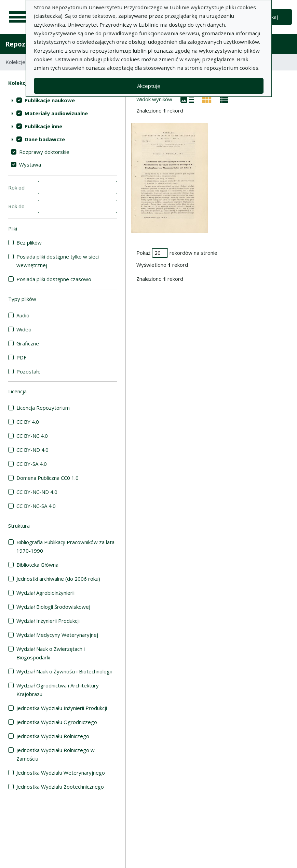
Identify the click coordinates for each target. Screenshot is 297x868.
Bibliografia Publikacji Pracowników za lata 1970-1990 (65, 546)
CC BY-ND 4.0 (32, 450)
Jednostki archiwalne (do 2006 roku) (58, 579)
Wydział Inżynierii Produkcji (48, 621)
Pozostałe (29, 371)
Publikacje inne (43, 126)
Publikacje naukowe (50, 100)
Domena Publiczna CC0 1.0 (48, 478)
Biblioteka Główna (37, 565)
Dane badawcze (45, 139)
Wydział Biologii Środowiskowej (53, 607)
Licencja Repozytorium (43, 408)
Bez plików (29, 242)
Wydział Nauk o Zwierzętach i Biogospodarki (51, 653)
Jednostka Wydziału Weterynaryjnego (61, 773)
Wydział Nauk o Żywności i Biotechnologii (64, 671)
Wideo (24, 329)
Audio (23, 315)
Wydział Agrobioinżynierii (45, 593)
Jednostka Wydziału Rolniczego (53, 736)
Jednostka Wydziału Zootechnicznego (60, 787)
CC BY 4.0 (28, 422)
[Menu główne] (18, 17)
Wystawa (30, 165)
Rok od (16, 187)
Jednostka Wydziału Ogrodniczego (57, 722)
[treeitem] (63, 100)
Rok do (16, 206)
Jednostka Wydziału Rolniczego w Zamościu (56, 754)
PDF (21, 357)
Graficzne (28, 343)
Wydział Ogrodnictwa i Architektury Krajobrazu (58, 690)
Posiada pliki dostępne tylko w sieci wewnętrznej (58, 261)
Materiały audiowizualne (56, 113)
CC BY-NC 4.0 (32, 436)
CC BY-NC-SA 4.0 (36, 506)
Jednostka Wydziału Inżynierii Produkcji (62, 708)
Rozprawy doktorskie (44, 152)
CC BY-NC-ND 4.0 (37, 492)
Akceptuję (148, 86)
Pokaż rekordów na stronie (177, 253)
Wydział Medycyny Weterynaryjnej (57, 635)
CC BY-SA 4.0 (32, 464)
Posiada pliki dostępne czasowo (54, 279)
